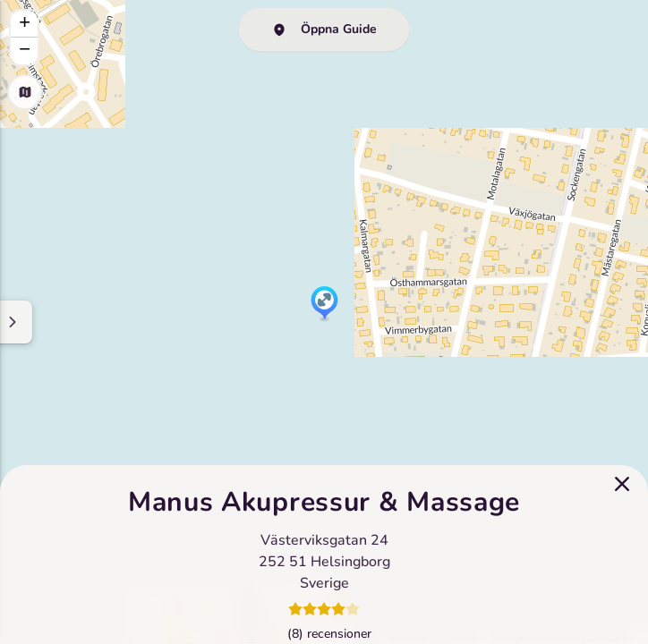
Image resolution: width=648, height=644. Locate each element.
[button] (324, 304)
